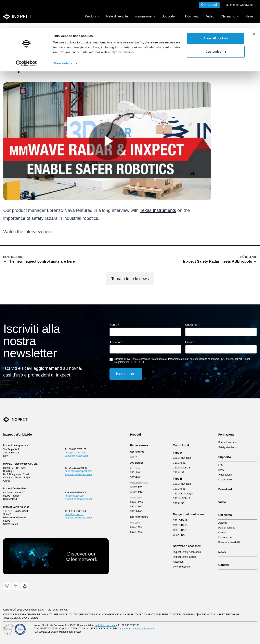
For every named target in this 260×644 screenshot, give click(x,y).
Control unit (181, 445)
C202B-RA (179, 535)
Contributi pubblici (183, 615)
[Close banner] (254, 6)
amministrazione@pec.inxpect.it (137, 629)
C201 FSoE (179, 463)
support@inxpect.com (77, 456)
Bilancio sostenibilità (229, 542)
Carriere (223, 533)
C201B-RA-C (180, 530)
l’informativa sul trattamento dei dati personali (175, 359)
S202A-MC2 (137, 507)
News (20, 45)
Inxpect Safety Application (187, 552)
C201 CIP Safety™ (183, 494)
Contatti (224, 565)
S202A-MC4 (137, 511)
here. (48, 232)
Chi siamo (225, 515)
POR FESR (162, 615)
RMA (221, 470)
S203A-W (135, 477)
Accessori (178, 562)
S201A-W (135, 472)
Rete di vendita (226, 528)
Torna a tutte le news (130, 279)
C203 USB (179, 472)
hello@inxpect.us (74, 514)
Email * (190, 342)
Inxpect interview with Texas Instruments (54, 45)
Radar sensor (139, 445)
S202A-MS (136, 492)
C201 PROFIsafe (182, 458)
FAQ (221, 465)
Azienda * (116, 342)
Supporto (225, 457)
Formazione (226, 435)
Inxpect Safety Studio (184, 557)
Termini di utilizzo (66, 615)
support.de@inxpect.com (78, 499)
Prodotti (135, 435)
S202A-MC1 (137, 502)
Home (7, 45)
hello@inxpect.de (74, 496)
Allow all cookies (216, 11)
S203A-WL (136, 532)
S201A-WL (136, 527)
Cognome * (192, 325)
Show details (63, 36)
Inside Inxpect (226, 537)
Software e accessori (187, 546)
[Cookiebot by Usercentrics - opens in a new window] (26, 36)
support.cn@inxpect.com (78, 474)
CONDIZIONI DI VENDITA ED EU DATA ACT (28, 615)
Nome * (114, 325)
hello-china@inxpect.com (78, 471)
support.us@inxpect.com (78, 518)
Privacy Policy (90, 615)
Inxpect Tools (225, 480)
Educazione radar (228, 442)
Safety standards (227, 447)
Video (222, 502)
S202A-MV (136, 487)
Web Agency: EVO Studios (21, 618)
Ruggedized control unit (189, 514)
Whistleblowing (228, 615)
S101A (134, 457)
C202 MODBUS (181, 468)
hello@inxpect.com (75, 453)
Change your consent (138, 615)
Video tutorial (225, 475)
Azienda (223, 523)
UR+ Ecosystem (182, 567)
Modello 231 (207, 615)
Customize (216, 24)
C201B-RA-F (180, 525)
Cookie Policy (112, 615)
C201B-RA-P (180, 520)
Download (225, 489)
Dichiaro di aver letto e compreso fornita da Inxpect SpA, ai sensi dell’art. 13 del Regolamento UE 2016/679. (182, 361)
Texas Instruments (158, 210)
